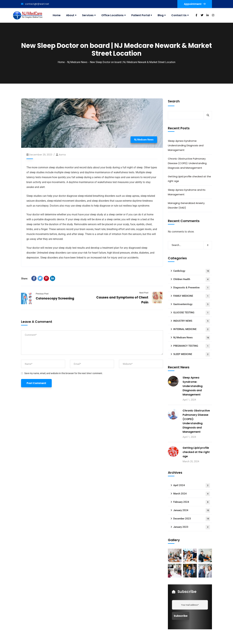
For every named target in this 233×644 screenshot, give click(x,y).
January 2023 (192, 527)
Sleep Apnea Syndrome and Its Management (187, 192)
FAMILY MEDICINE (192, 296)
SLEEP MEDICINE (192, 354)
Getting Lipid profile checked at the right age (189, 179)
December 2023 (192, 519)
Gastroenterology (192, 304)
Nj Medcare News (77, 62)
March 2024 (192, 494)
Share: (24, 279)
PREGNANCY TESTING (192, 346)
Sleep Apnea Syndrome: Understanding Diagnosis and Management (186, 145)
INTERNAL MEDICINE (192, 329)
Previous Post (42, 294)
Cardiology (192, 271)
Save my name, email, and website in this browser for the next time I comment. (64, 373)
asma (62, 155)
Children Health (192, 279)
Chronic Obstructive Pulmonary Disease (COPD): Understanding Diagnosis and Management (187, 163)
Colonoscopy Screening (55, 298)
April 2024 (192, 486)
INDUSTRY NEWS (192, 321)
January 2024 (192, 511)
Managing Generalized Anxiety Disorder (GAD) (186, 205)
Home (61, 62)
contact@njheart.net (35, 4)
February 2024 (192, 502)
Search (174, 101)
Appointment (195, 4)
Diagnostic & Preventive (192, 288)
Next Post (144, 293)
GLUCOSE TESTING (192, 313)
